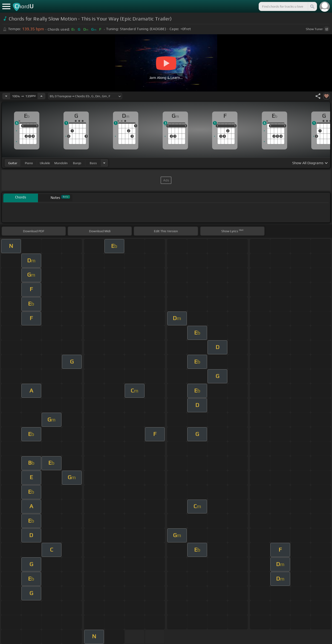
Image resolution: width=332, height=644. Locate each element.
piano (29, 163)
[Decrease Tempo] (6, 96)
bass (93, 163)
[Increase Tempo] (41, 96)
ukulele (45, 163)
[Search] (312, 6)
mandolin (61, 163)
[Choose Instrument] (104, 163)
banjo (77, 163)
